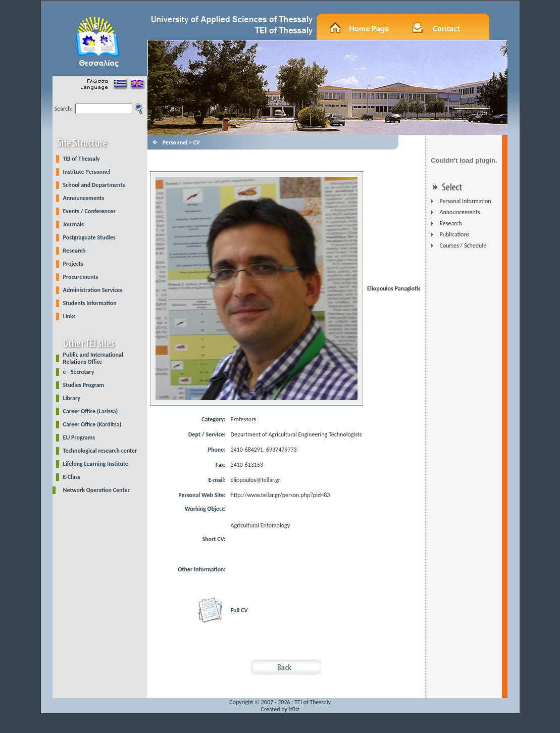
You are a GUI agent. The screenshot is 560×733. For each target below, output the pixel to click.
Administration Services (93, 290)
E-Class (72, 477)
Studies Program (84, 385)
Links (69, 316)
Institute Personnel (87, 172)
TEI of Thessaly (82, 159)
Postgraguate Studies (89, 237)
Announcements (84, 198)
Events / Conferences (89, 211)
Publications (454, 234)
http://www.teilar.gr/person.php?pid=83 (281, 495)
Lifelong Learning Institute (96, 464)
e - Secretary (79, 372)
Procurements (81, 277)
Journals (73, 224)
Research (74, 251)
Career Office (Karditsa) (92, 424)
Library (72, 398)
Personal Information (465, 201)
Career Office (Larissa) (91, 411)
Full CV (239, 610)
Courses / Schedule (463, 246)
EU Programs (79, 437)
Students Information (90, 303)
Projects (73, 264)
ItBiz (294, 709)
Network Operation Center (96, 490)
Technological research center (100, 451)
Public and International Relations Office (93, 358)
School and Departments (94, 185)
